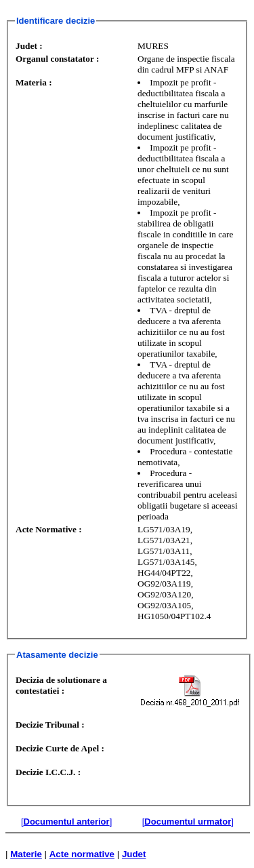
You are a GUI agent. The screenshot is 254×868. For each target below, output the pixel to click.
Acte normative (82, 854)
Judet (134, 854)
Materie (26, 854)
